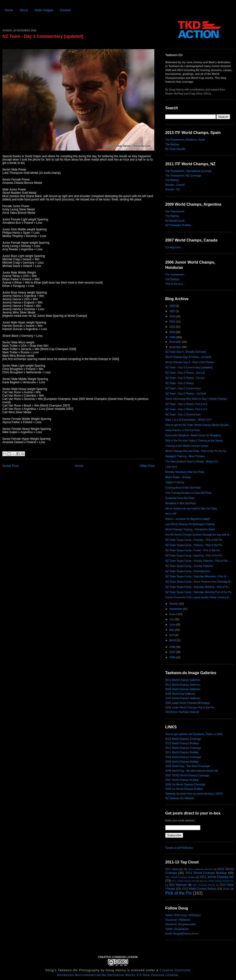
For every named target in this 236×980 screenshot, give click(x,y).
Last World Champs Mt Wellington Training (190, 524)
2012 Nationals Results (204, 885)
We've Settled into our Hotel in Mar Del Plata (191, 508)
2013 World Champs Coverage (183, 739)
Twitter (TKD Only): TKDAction (183, 915)
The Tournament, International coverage (188, 171)
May (172, 630)
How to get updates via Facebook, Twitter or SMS (194, 734)
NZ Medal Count (175, 221)
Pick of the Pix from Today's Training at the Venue (194, 440)
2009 (173, 337)
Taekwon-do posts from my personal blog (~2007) (194, 794)
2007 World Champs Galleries (183, 698)
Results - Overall (175, 185)
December (176, 342)
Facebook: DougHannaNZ (180, 924)
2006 (173, 657)
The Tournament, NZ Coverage (183, 175)
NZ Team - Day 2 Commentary (183, 388)
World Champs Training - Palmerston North (190, 529)
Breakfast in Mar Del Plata (180, 503)
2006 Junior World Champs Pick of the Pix (190, 707)
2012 (173, 322)
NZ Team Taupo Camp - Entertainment (188, 571)
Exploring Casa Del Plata (180, 498)
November (176, 347)
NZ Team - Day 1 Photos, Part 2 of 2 (186, 404)
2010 (173, 332)
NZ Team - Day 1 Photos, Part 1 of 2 (186, 409)
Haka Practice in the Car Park (182, 430)
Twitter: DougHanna (177, 929)
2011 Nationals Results (200, 869)
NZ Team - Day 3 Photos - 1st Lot (185, 378)
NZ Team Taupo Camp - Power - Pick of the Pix (193, 550)
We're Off (171, 514)
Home (9, 10)
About (24, 10)
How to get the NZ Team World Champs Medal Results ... (198, 425)
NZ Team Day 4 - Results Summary (186, 352)
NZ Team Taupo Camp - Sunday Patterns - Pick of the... (197, 561)
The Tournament (175, 211)
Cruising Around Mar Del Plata (183, 488)
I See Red (171, 467)
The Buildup (172, 144)
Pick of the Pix (178, 893)
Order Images (44, 10)
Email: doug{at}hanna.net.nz (182, 933)
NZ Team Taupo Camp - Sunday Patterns (189, 566)
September (176, 609)
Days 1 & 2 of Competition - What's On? (188, 420)
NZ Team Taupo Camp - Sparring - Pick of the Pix (194, 555)
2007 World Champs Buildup (182, 780)
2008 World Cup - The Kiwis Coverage (187, 766)
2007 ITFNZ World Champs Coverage (187, 775)
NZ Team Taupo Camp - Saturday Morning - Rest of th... (198, 587)
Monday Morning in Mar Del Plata (185, 472)
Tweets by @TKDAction (179, 848)
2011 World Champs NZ (217, 877)
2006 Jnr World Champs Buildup (184, 789)
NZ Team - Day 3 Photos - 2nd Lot (185, 373)
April (172, 635)
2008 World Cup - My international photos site (192, 771)
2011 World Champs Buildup (182, 752)
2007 (173, 652)
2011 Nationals (174, 869)
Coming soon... (174, 247)
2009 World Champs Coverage (183, 757)
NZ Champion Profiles (178, 225)
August (174, 614)
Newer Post (10, 466)
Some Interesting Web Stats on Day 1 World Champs (196, 399)
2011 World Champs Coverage (183, 748)
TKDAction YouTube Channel (182, 712)
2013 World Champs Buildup (182, 743)
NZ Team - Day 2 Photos (179, 383)
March (173, 640)
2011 (173, 327)
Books (226, 889)
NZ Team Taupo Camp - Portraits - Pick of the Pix (194, 540)
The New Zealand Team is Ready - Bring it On (192, 461)
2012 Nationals (178, 885)
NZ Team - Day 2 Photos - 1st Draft (186, 393)
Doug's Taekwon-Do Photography (72, 970)
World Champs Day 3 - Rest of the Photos (190, 362)
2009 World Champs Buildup (182, 762)
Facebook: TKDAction (178, 920)
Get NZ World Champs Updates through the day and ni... (198, 535)
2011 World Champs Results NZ (218, 881)
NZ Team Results (175, 149)
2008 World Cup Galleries (180, 694)
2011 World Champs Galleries (183, 685)
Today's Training (175, 482)
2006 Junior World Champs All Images (187, 703)
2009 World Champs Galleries (183, 689)
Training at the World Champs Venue (187, 446)
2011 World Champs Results (185, 881)
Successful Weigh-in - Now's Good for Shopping (193, 435)
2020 (173, 306)
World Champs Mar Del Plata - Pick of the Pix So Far (196, 451)
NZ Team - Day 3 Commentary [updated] (43, 36)
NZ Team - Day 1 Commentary (183, 414)
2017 (173, 311)
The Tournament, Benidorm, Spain (185, 140)
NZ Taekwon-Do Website (180, 798)
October (174, 604)
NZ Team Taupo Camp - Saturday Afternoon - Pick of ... (197, 576)
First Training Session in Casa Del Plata (188, 493)
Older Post (147, 466)
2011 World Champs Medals (180, 877)
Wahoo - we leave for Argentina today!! (188, 519)
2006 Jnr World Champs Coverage (185, 784)
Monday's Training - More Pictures (185, 456)
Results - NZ (172, 189)
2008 (173, 647)
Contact (65, 10)
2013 (173, 316)
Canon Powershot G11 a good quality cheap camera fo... (198, 597)
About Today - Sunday (178, 477)
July (172, 619)
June (172, 625)
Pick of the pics (174, 284)
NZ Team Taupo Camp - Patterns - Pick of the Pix (194, 545)
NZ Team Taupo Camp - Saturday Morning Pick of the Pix (198, 592)
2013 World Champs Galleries (183, 680)
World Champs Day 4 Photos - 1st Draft (188, 357)
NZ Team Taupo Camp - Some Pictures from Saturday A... (199, 582)
